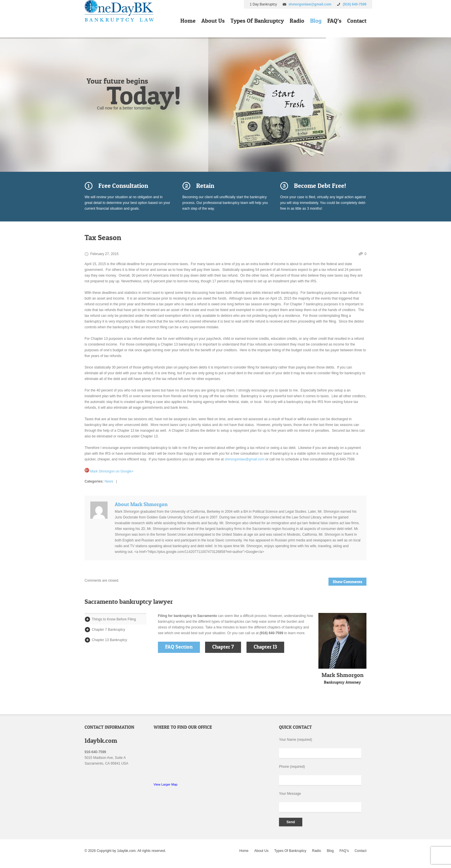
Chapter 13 (265, 647)
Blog (316, 21)
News (109, 481)
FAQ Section (179, 647)
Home (188, 21)
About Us (213, 21)
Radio (297, 21)
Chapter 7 (223, 647)
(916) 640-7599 (355, 4)
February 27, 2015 (104, 254)
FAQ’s (334, 21)
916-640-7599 (95, 752)
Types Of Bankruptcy (257, 21)
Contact (357, 21)
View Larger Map (166, 784)
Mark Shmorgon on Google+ (109, 471)
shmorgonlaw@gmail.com (310, 4)
